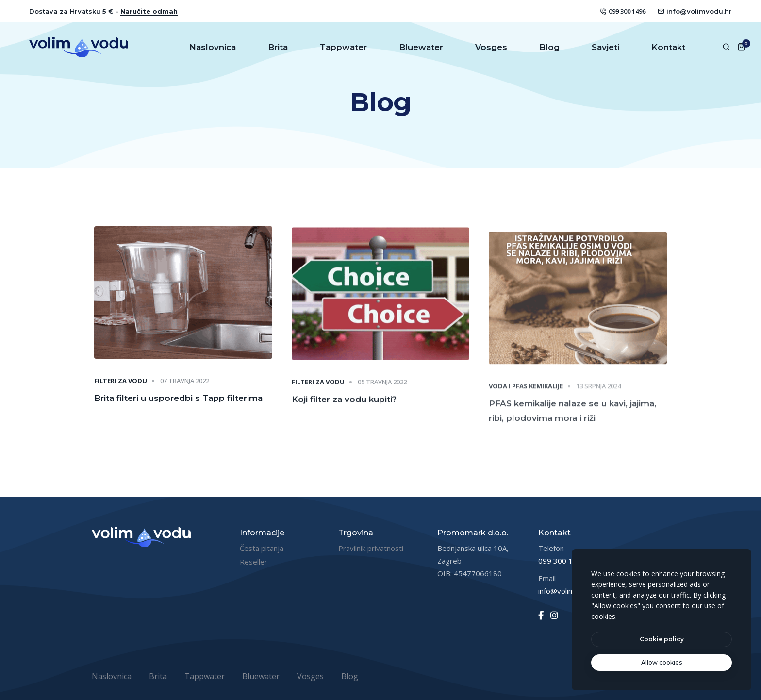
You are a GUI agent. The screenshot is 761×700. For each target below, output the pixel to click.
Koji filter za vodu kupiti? (344, 407)
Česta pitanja (262, 548)
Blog (549, 47)
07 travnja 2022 (185, 384)
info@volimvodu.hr (695, 11)
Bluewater (421, 47)
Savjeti (605, 47)
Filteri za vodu (121, 384)
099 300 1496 (623, 11)
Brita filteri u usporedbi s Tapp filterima (178, 401)
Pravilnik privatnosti (371, 548)
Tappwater (343, 47)
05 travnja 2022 (382, 390)
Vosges (491, 47)
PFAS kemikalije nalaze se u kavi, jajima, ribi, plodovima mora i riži (572, 423)
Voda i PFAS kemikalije (526, 399)
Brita (278, 47)
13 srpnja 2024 (598, 399)
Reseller (254, 562)
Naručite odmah (149, 11)
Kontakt (668, 47)
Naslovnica (213, 47)
